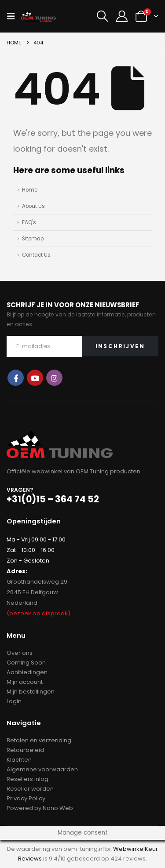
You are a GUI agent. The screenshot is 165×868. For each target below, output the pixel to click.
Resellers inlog (27, 779)
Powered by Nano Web (40, 808)
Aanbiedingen (27, 672)
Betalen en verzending (39, 740)
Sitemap (33, 239)
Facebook (16, 378)
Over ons (20, 653)
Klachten (19, 760)
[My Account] (122, 16)
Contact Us (36, 255)
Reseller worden (30, 789)
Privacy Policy (26, 798)
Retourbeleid (25, 750)
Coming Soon (26, 663)
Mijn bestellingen (31, 692)
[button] (14, 16)
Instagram (54, 378)
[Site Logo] (38, 16)
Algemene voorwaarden (42, 769)
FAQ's (29, 222)
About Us (33, 206)
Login (14, 701)
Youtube (35, 378)
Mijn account (25, 682)
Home (30, 190)
